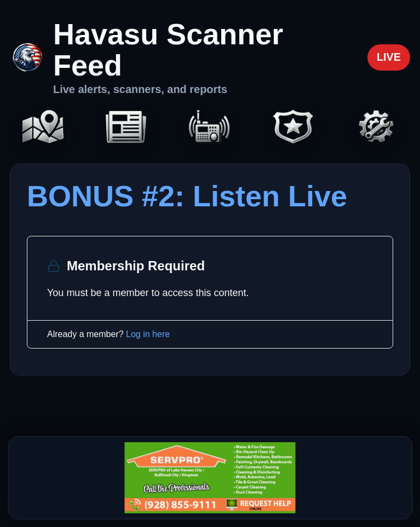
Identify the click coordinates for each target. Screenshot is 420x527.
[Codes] (294, 128)
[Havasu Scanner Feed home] (184, 57)
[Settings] (377, 128)
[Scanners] (210, 128)
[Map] (43, 128)
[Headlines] (126, 128)
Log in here (148, 334)
